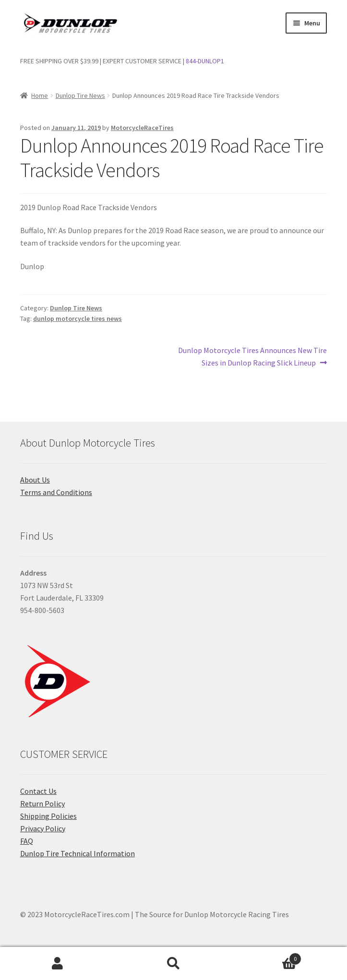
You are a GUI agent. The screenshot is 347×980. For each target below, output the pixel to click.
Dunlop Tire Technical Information (78, 853)
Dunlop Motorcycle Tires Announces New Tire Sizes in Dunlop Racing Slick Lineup (252, 356)
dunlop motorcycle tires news (78, 319)
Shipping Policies (48, 816)
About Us (35, 480)
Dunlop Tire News (80, 95)
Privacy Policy (43, 828)
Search (173, 964)
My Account (58, 964)
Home (40, 95)
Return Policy (42, 803)
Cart (266, 957)
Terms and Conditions (56, 492)
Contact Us (38, 791)
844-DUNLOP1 (205, 61)
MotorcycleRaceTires (142, 128)
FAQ (27, 841)
